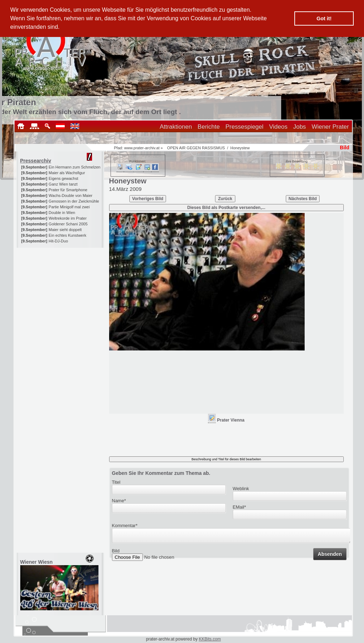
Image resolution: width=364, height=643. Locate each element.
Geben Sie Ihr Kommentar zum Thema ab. (161, 473)
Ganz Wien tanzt (63, 184)
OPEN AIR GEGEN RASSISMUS (196, 148)
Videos (278, 127)
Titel (116, 482)
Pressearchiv (36, 161)
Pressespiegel (244, 127)
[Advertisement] (61, 292)
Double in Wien (62, 213)
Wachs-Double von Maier (71, 195)
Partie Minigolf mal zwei (69, 207)
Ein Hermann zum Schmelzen (75, 167)
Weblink (241, 489)
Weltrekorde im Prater (68, 218)
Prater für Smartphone (68, 190)
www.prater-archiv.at (142, 148)
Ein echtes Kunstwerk (68, 235)
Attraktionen (176, 127)
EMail (240, 507)
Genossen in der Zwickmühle (74, 201)
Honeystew (240, 148)
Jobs (300, 127)
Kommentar (125, 526)
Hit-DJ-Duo (58, 241)
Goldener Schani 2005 (68, 224)
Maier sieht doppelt (65, 230)
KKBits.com (210, 639)
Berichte (209, 127)
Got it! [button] (324, 18)
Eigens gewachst (63, 178)
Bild (116, 553)
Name (119, 501)
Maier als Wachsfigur (67, 173)
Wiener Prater (330, 127)
